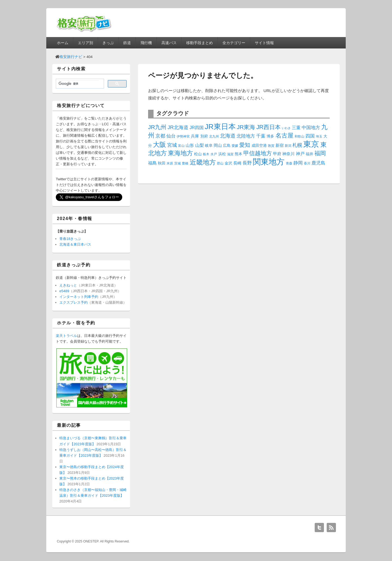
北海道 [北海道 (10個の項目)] (228, 136)
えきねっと (68, 285)
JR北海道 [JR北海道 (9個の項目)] (178, 127)
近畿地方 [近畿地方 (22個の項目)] (203, 162)
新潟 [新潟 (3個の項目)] (288, 146)
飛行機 (146, 43)
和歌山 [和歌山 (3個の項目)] (299, 136)
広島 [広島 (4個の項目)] (227, 145)
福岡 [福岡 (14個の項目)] (320, 153)
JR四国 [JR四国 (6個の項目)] (197, 127)
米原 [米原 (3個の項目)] (170, 163)
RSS (331, 528)
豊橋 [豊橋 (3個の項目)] (185, 163)
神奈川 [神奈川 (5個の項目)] (288, 154)
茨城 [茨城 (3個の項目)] (177, 163)
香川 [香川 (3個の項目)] (307, 163)
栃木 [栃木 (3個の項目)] (206, 154)
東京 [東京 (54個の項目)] (311, 144)
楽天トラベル (66, 336)
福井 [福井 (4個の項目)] (310, 154)
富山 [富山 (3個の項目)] (181, 146)
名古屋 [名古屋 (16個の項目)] (284, 135)
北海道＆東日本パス (75, 244)
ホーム (63, 43)
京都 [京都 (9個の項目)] (160, 136)
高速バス (169, 43)
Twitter (319, 528)
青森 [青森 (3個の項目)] (289, 163)
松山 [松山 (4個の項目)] (198, 154)
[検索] (79, 84)
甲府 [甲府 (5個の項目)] (277, 154)
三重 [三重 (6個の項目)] (296, 127)
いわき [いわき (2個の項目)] (286, 128)
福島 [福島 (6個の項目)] (152, 163)
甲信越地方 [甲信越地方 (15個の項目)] (258, 153)
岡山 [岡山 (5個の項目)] (218, 145)
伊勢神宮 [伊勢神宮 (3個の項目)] (183, 136)
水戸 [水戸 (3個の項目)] (214, 154)
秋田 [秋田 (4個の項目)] (162, 163)
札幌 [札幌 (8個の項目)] (297, 145)
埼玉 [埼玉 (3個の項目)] (319, 136)
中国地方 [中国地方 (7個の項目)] (311, 128)
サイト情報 (264, 43)
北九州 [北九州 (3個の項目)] (214, 136)
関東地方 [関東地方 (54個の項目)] (269, 162)
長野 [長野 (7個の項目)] (247, 163)
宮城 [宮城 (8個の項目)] (172, 145)
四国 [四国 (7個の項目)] (310, 136)
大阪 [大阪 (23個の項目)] (160, 144)
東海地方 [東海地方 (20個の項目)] (180, 153)
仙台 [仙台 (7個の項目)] (171, 136)
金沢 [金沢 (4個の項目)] (228, 163)
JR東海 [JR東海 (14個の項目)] (246, 127)
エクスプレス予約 (73, 302)
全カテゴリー (234, 43)
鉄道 (127, 43)
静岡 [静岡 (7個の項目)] (298, 163)
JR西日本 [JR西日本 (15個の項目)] (269, 127)
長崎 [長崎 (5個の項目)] (237, 163)
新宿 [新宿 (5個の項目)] (280, 145)
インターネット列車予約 (79, 297)
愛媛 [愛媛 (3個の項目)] (235, 146)
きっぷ (108, 43)
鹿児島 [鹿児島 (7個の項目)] (318, 163)
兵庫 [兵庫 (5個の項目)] (195, 136)
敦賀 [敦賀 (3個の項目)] (271, 146)
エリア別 (85, 43)
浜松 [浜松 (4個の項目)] (222, 154)
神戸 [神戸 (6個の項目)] (300, 154)
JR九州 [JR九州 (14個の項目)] (157, 127)
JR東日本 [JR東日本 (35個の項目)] (220, 127)
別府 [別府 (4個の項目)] (204, 136)
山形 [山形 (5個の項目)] (190, 145)
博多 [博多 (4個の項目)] (270, 136)
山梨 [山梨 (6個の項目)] (200, 145)
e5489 (64, 291)
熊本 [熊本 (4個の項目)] (238, 154)
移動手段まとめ (200, 43)
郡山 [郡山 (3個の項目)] (220, 163)
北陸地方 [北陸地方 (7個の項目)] (246, 136)
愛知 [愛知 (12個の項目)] (245, 145)
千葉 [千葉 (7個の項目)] (261, 136)
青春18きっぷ (70, 239)
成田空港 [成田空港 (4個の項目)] (259, 145)
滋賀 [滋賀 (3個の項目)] (230, 154)
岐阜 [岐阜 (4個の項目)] (209, 145)
